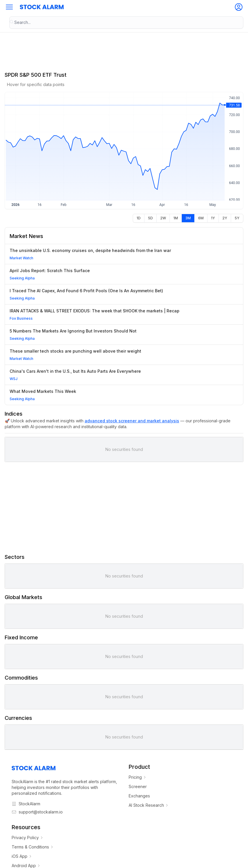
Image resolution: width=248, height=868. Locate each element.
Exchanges (139, 796)
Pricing (138, 777)
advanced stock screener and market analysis (132, 421)
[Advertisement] (124, 508)
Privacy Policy (28, 838)
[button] (9, 7)
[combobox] (126, 22)
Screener (138, 786)
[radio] (139, 218)
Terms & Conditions (33, 847)
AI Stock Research (149, 805)
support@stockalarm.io (41, 812)
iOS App (22, 856)
